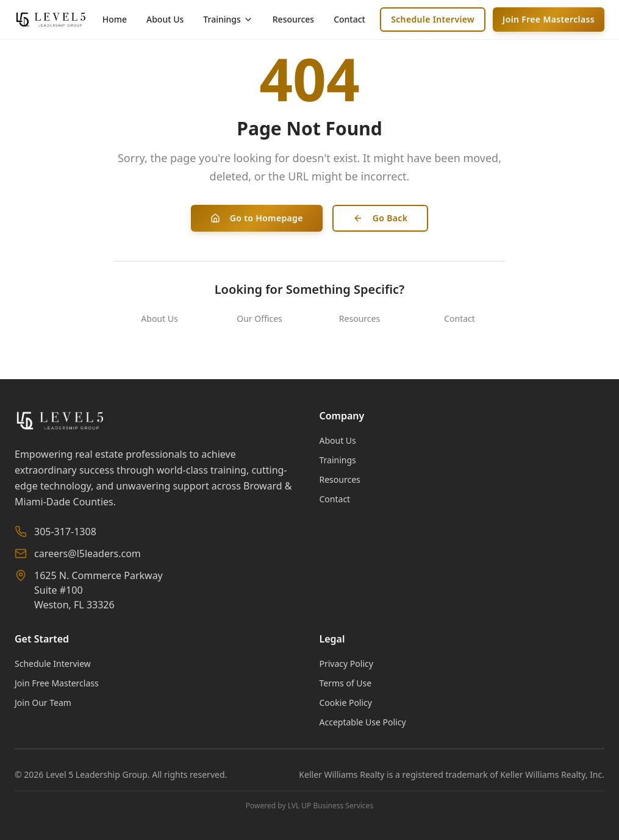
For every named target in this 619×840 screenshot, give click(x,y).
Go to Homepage (257, 218)
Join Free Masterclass (549, 19)
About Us (165, 19)
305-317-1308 (65, 532)
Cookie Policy (346, 703)
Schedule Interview (433, 19)
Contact (349, 19)
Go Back (381, 218)
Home (115, 19)
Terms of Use (346, 683)
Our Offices (259, 319)
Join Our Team (43, 703)
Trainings (338, 460)
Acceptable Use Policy (363, 722)
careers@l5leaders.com (88, 553)
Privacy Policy (346, 664)
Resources (293, 19)
